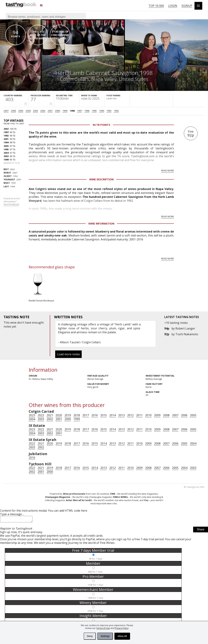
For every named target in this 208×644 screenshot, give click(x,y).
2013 (121, 415)
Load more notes (68, 354)
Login (173, 6)
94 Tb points (101, 125)
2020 (59, 415)
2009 (157, 415)
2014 (113, 415)
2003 (35, 111)
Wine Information (101, 224)
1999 (65, 111)
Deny (90, 636)
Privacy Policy (122, 628)
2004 (28, 111)
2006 (13, 111)
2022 (41, 415)
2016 (95, 415)
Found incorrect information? (12, 202)
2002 (43, 111)
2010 (148, 415)
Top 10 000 (156, 6)
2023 (32, 415)
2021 (50, 415)
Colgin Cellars (75, 79)
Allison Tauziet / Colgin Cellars (80, 342)
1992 (116, 111)
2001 (50, 111)
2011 (139, 415)
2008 (166, 415)
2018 (77, 415)
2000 (58, 111)
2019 (68, 415)
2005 (21, 111)
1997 (80, 111)
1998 (72, 111)
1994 (102, 111)
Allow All (122, 636)
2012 (130, 415)
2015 (104, 415)
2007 (6, 111)
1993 (109, 111)
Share (201, 530)
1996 (87, 111)
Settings (105, 636)
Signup (187, 6)
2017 (86, 415)
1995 (94, 111)
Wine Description (101, 179)
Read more (168, 170)
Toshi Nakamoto (187, 334)
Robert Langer (185, 328)
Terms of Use (103, 628)
